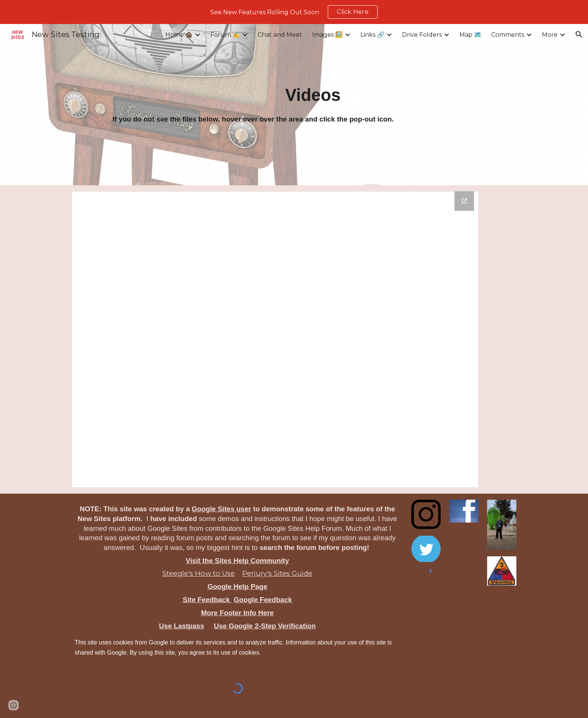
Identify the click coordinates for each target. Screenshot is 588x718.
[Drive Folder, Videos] (275, 339)
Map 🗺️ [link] (470, 35)
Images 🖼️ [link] (327, 35)
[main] (313, 95)
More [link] (550, 35)
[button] (579, 35)
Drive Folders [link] (422, 35)
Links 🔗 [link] (372, 35)
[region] (294, 12)
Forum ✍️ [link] (225, 35)
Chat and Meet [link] (280, 35)
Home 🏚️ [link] (179, 35)
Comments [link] (508, 35)
